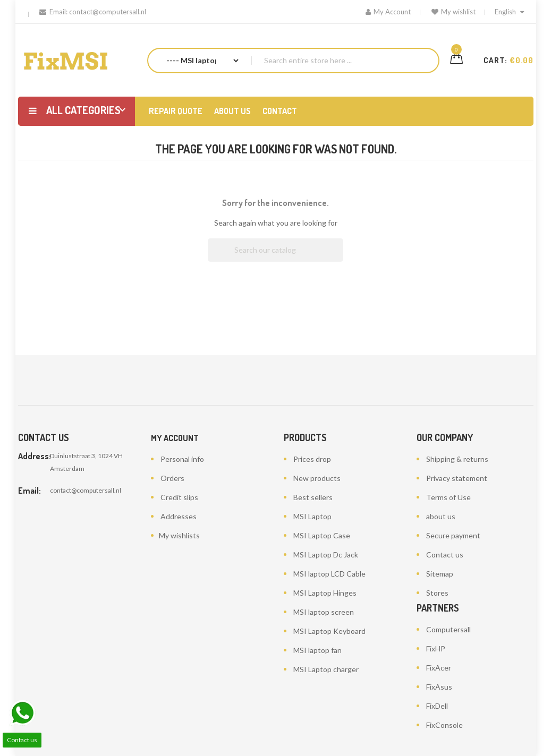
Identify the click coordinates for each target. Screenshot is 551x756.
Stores (437, 593)
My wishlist (453, 12)
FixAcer (439, 668)
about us (441, 516)
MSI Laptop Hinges (325, 593)
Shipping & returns (457, 459)
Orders (172, 478)
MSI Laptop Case (322, 535)
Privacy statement (457, 478)
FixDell (437, 706)
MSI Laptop (312, 516)
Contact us (445, 555)
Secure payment (453, 535)
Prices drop (312, 459)
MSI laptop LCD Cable (329, 574)
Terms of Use (448, 497)
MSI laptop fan (317, 650)
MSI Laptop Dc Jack (326, 555)
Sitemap (440, 574)
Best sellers (313, 497)
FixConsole (444, 725)
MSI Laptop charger (326, 669)
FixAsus (439, 687)
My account (175, 438)
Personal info (182, 459)
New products (317, 478)
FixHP (436, 648)
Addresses (179, 516)
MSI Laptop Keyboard (329, 631)
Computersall (448, 629)
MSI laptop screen (324, 612)
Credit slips (179, 497)
